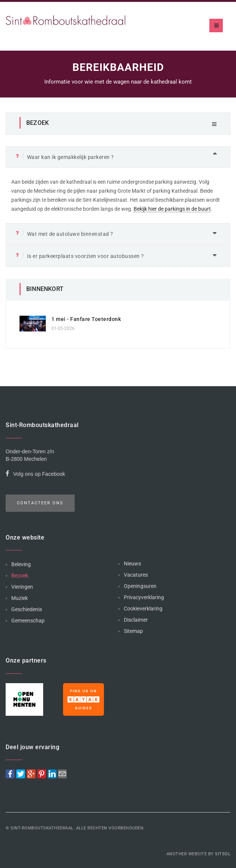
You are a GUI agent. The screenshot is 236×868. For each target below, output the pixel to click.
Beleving (21, 564)
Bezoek (20, 576)
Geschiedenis (27, 609)
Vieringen (22, 587)
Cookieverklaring (143, 609)
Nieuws (132, 564)
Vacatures (136, 575)
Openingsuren (140, 586)
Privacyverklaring (144, 597)
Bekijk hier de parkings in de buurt (172, 209)
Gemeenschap (28, 621)
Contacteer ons (40, 503)
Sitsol (223, 854)
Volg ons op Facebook (35, 475)
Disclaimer (136, 620)
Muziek (20, 598)
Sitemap (133, 631)
